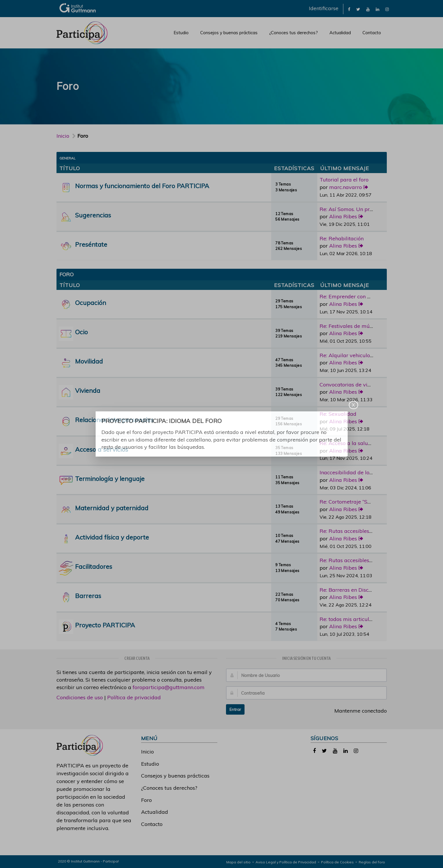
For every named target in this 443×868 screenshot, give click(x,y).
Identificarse (324, 8)
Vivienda (88, 390)
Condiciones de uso (80, 697)
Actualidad (340, 33)
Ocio (81, 332)
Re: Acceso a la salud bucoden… (358, 443)
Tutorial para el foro (344, 180)
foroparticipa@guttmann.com (169, 687)
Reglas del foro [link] (372, 862)
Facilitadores (94, 566)
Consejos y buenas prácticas (229, 33)
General (68, 158)
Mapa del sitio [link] (238, 862)
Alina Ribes (343, 216)
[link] (349, 9)
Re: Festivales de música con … (357, 326)
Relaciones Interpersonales (114, 420)
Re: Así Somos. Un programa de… (360, 209)
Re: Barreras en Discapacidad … (358, 590)
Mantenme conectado (357, 711)
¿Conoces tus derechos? (293, 33)
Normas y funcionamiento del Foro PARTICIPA (142, 186)
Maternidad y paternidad (112, 508)
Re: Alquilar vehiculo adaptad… (358, 355)
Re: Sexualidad (338, 414)
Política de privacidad (134, 697)
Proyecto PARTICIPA (105, 625)
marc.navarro (346, 187)
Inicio (63, 136)
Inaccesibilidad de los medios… (357, 472)
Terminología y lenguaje (110, 479)
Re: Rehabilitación (342, 238)
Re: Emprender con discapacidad (360, 296)
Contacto (372, 33)
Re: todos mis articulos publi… (356, 619)
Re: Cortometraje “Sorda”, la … (356, 502)
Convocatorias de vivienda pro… (358, 385)
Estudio (181, 33)
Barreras (88, 596)
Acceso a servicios (102, 449)
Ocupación (91, 303)
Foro (146, 800)
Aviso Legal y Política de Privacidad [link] (286, 862)
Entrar (235, 709)
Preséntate (91, 244)
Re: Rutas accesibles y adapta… (358, 531)
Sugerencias (93, 215)
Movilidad (89, 361)
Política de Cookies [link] (337, 862)
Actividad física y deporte (112, 537)
